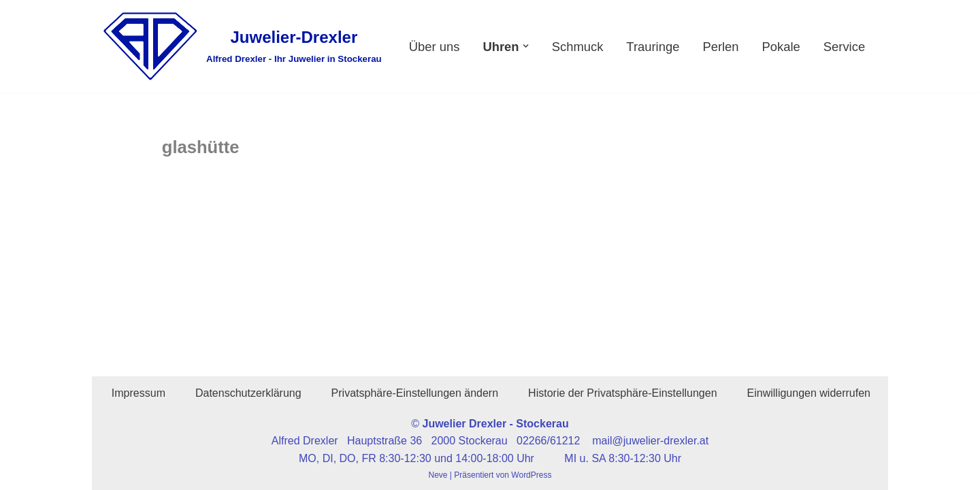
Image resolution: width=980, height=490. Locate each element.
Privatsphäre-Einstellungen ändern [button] (415, 393)
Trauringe (653, 47)
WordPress (531, 475)
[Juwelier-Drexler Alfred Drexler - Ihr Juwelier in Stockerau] (242, 46)
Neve (438, 475)
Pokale (781, 47)
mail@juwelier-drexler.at (650, 441)
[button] (526, 46)
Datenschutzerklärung (248, 393)
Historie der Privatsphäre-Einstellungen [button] (622, 393)
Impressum (138, 393)
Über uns (435, 47)
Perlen (720, 47)
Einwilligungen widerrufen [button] (809, 393)
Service (844, 47)
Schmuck (578, 47)
